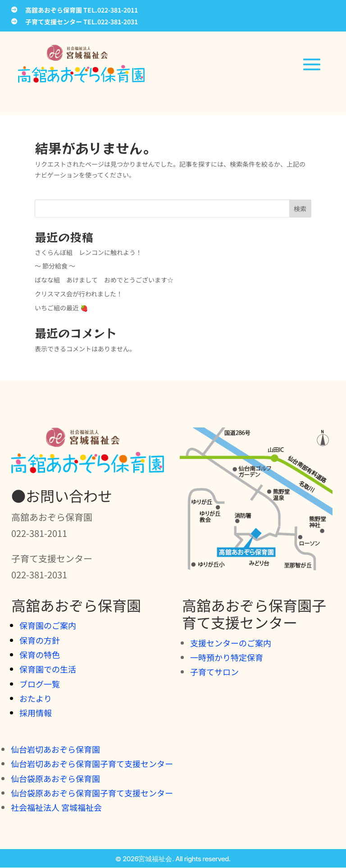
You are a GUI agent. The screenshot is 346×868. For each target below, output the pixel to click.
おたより (36, 698)
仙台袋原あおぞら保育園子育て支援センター (92, 793)
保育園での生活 (48, 669)
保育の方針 (40, 640)
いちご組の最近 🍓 (61, 308)
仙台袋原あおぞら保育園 (55, 778)
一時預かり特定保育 (227, 657)
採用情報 (36, 713)
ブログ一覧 (40, 684)
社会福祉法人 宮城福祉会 (56, 807)
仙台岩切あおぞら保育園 (55, 749)
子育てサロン (214, 672)
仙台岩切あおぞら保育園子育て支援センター (92, 763)
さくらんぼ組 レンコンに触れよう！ (88, 252)
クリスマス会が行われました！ (79, 294)
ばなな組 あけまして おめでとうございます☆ (104, 280)
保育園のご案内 (48, 625)
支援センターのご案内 (231, 643)
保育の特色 (40, 654)
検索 (300, 209)
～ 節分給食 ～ (55, 266)
